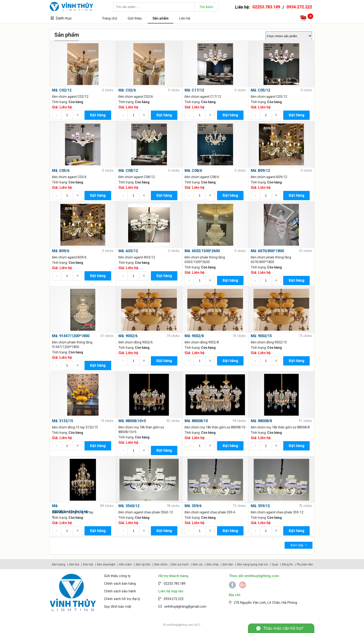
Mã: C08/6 (193, 171)
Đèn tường (59, 564)
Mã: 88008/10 (196, 421)
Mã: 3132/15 (63, 421)
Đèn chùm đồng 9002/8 (202, 342)
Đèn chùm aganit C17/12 (203, 97)
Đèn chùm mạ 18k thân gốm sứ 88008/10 (215, 427)
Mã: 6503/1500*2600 (202, 251)
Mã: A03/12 (128, 251)
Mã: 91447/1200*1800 (71, 336)
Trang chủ (109, 18)
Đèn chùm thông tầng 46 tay (73, 512)
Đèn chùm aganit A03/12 (137, 257)
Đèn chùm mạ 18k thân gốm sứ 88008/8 (280, 427)
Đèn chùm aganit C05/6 (69, 177)
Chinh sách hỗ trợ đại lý (122, 599)
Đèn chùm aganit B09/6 (69, 257)
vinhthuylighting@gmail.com (185, 607)
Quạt (275, 564)
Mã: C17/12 (194, 90)
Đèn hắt (88, 564)
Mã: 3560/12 (129, 506)
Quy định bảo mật (118, 607)
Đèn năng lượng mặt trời (252, 564)
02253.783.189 (266, 7)
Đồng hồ (287, 564)
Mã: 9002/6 (128, 336)
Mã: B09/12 (260, 171)
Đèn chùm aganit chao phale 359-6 (210, 512)
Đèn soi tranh (180, 564)
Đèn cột (198, 564)
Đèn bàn (228, 564)
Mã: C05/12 (260, 90)
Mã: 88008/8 (261, 421)
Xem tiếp (299, 545)
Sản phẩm (161, 18)
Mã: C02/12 (62, 90)
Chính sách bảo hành (120, 591)
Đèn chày (213, 564)
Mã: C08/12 (128, 171)
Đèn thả (74, 564)
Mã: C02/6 (127, 90)
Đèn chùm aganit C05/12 (269, 97)
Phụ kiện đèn (305, 564)
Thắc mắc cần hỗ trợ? (283, 628)
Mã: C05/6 (61, 171)
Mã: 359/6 (193, 506)
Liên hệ (185, 18)
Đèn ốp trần (143, 564)
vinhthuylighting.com (180, 625)
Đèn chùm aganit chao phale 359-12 (277, 512)
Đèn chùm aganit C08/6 (202, 177)
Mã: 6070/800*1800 (267, 251)
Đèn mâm (126, 564)
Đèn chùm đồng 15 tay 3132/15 (75, 427)
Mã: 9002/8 (194, 336)
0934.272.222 (299, 7)
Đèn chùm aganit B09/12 (269, 177)
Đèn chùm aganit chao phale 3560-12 (146, 512)
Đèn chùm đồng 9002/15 (269, 342)
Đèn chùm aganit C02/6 (136, 97)
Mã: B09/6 (61, 251)
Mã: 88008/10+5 (132, 421)
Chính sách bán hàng (120, 584)
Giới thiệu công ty (117, 576)
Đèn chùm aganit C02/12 (70, 97)
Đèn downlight (106, 564)
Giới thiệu (135, 18)
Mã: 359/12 (260, 506)
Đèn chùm (161, 564)
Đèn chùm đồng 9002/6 (136, 342)
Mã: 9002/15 (261, 336)
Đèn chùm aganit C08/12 (137, 177)
